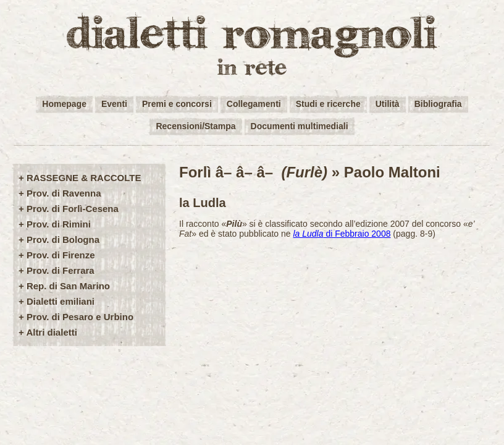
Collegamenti (254, 104)
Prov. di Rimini (59, 224)
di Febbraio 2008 (342, 234)
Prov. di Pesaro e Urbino (80, 317)
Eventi (114, 104)
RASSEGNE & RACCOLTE (84, 178)
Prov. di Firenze (61, 255)
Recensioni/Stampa (195, 126)
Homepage (64, 104)
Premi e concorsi (177, 104)
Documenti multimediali (300, 126)
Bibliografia (438, 104)
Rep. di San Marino (68, 286)
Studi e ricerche (328, 104)
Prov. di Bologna (63, 239)
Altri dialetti (52, 332)
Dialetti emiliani (61, 301)
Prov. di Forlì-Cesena (73, 209)
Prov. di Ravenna (64, 193)
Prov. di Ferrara (61, 270)
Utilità (388, 104)
